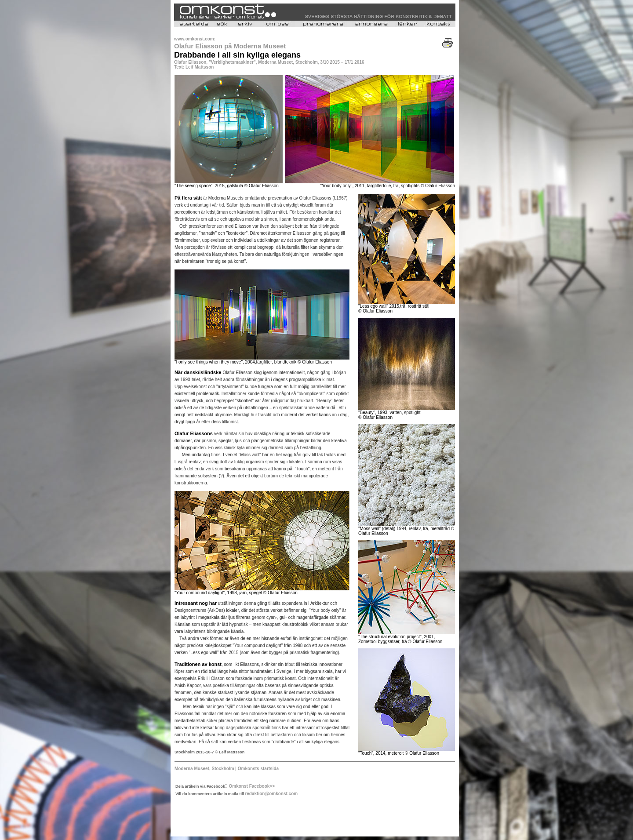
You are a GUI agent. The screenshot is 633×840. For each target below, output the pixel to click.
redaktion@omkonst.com (271, 794)
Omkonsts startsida (258, 769)
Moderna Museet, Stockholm (205, 769)
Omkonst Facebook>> (252, 786)
